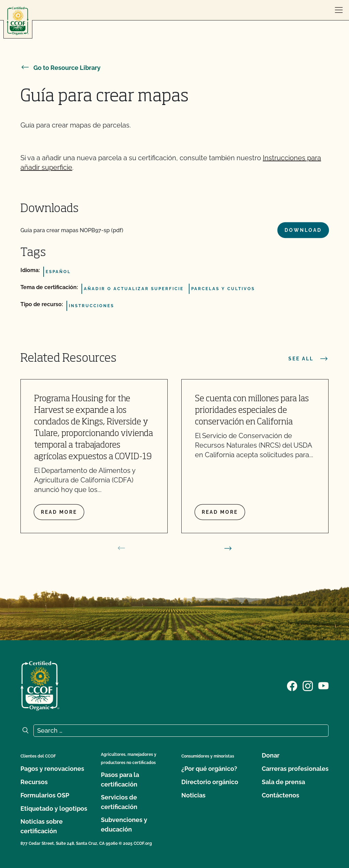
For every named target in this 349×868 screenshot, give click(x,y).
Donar (271, 755)
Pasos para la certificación (120, 780)
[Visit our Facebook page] (292, 685)
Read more (59, 512)
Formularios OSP (45, 795)
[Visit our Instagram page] (308, 685)
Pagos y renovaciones (52, 769)
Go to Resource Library (60, 68)
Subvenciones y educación (124, 825)
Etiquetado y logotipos (54, 809)
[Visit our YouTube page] (323, 685)
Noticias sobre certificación (42, 826)
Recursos (34, 782)
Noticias (193, 795)
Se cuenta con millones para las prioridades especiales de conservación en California (252, 411)
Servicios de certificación (119, 802)
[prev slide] (121, 548)
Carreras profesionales (295, 769)
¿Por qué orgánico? (209, 769)
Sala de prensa (283, 782)
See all (308, 359)
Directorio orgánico (210, 782)
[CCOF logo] (18, 21)
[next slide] (228, 548)
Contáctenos (280, 795)
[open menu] (339, 10)
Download (303, 230)
